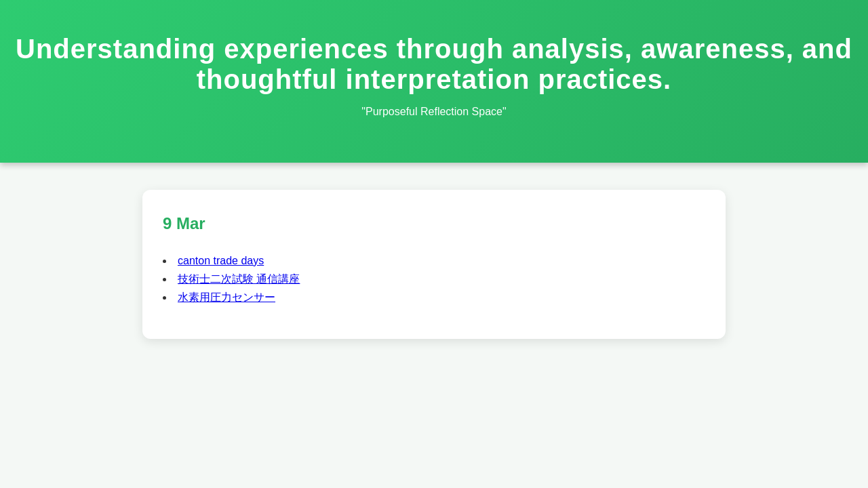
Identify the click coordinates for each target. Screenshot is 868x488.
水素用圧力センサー (226, 297)
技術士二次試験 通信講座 (239, 279)
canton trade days (221, 261)
